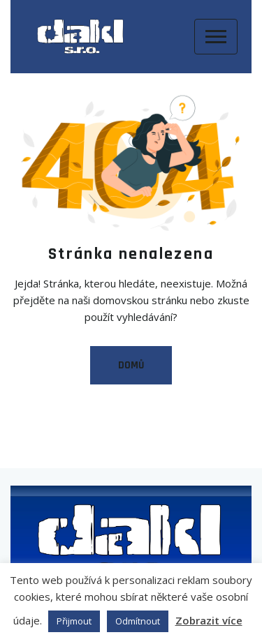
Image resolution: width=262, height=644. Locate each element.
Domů (131, 365)
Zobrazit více (209, 620)
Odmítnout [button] (138, 621)
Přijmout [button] (74, 621)
